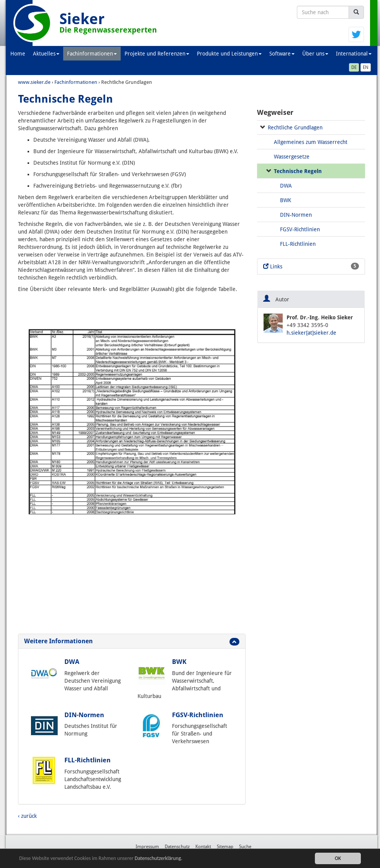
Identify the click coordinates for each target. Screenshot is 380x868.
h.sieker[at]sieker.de (311, 333)
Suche (245, 847)
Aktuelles (46, 54)
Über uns (315, 54)
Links (311, 266)
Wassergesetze (292, 157)
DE (354, 67)
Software (282, 54)
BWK (179, 662)
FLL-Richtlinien (88, 760)
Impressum (147, 847)
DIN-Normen (84, 715)
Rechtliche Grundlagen (295, 128)
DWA (72, 662)
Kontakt (203, 847)
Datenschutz (177, 847)
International (354, 54)
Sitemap (225, 847)
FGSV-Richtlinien (198, 715)
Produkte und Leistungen (229, 54)
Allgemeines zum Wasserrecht (311, 142)
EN (366, 67)
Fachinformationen (92, 54)
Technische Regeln (298, 171)
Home (18, 54)
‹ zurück (27, 816)
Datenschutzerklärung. (159, 859)
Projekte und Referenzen (157, 54)
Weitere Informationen (58, 641)
